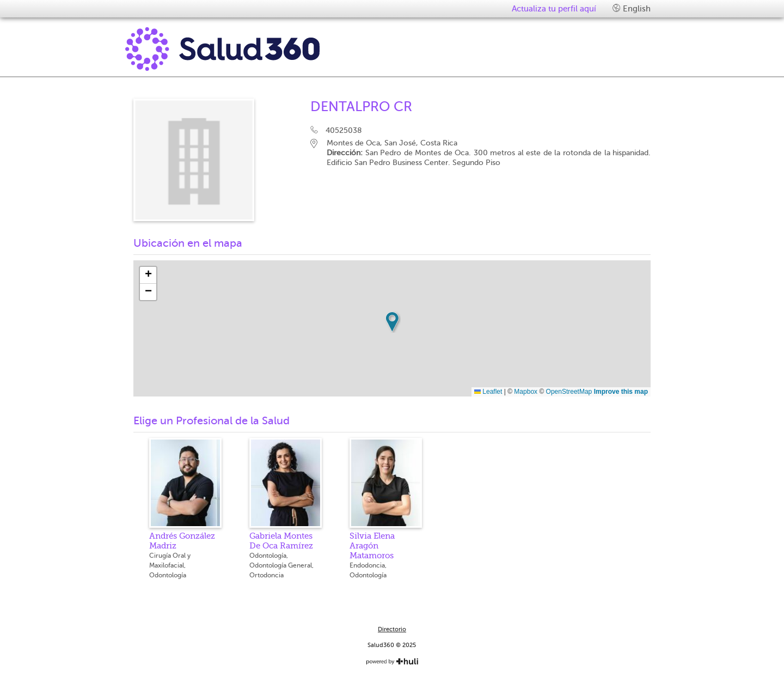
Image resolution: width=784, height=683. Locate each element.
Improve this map (621, 392)
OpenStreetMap (569, 392)
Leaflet (488, 392)
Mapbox (526, 392)
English (632, 8)
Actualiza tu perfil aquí (554, 9)
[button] (392, 322)
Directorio (392, 629)
